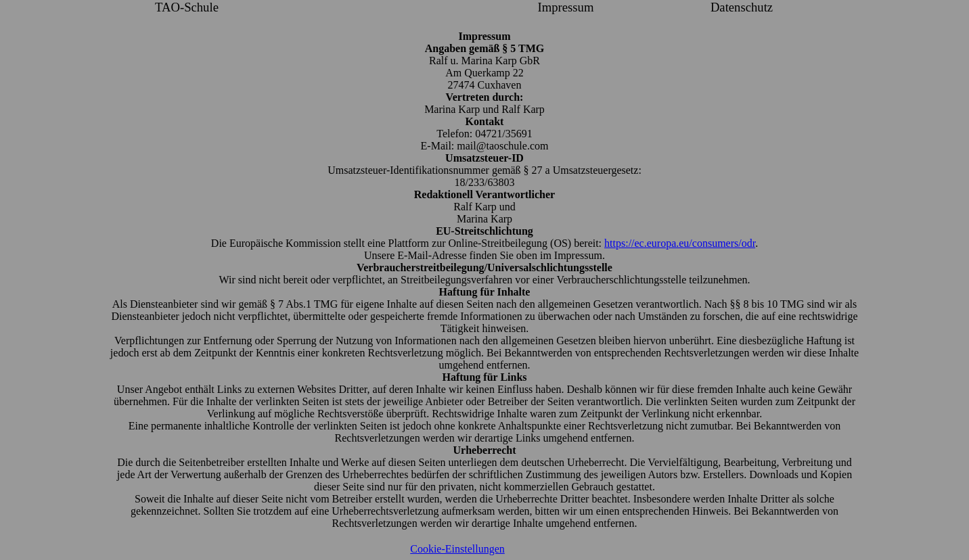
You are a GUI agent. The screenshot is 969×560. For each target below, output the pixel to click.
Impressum (566, 7)
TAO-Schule (187, 7)
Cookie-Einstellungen (457, 549)
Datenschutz (742, 7)
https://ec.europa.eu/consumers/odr (680, 243)
